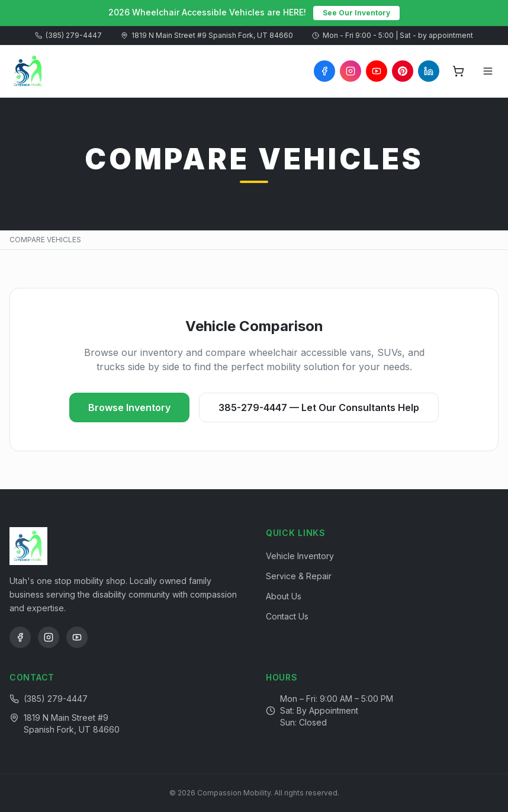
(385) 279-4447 (68, 35)
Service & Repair (299, 576)
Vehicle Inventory (300, 556)
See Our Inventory (356, 13)
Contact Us (287, 616)
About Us (284, 596)
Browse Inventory (129, 407)
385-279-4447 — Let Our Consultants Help (319, 407)
